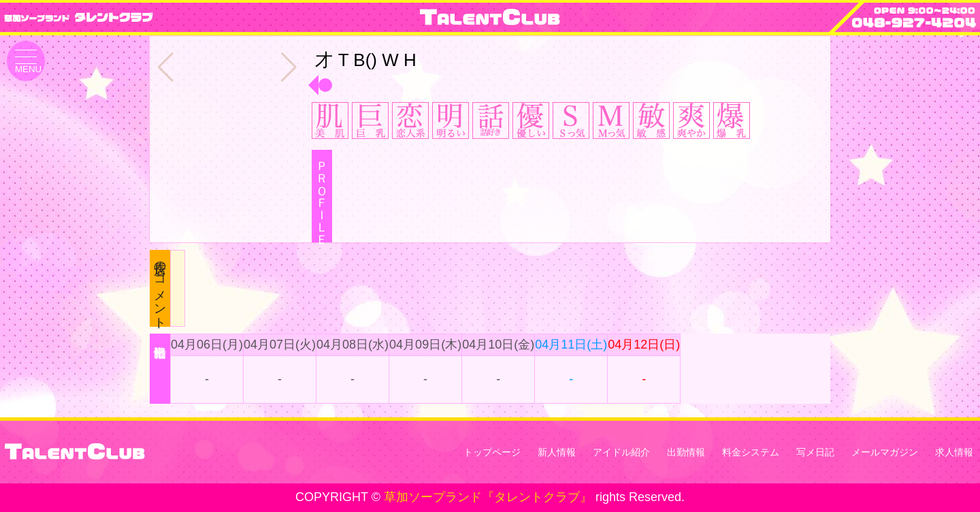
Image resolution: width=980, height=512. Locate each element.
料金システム (751, 452)
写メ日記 (815, 452)
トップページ (492, 452)
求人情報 (954, 452)
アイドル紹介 (621, 452)
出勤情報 (686, 452)
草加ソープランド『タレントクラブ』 (488, 497)
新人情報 (557, 452)
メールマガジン (885, 452)
